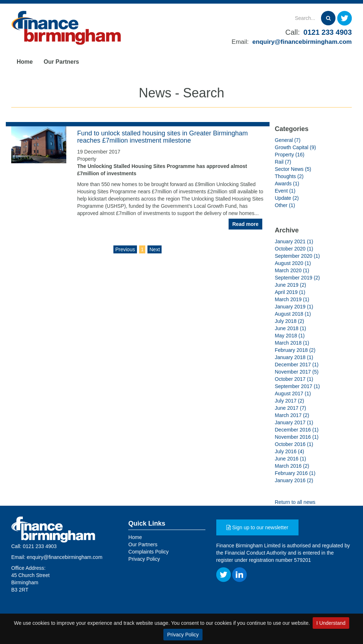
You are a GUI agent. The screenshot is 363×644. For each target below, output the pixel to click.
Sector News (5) (293, 169)
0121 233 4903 (328, 32)
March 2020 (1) (292, 270)
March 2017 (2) (292, 415)
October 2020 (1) (294, 249)
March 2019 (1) (292, 299)
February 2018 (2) (295, 350)
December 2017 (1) (297, 365)
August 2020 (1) (293, 263)
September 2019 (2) (298, 278)
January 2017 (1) (294, 422)
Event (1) (285, 191)
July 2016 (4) (290, 451)
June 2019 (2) (291, 285)
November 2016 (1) (297, 437)
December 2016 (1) (297, 430)
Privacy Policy (183, 635)
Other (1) (285, 205)
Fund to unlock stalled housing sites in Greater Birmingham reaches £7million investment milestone (162, 137)
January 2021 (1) (294, 241)
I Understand (331, 623)
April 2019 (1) (290, 292)
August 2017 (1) (293, 393)
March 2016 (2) (292, 466)
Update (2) (287, 198)
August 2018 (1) (293, 314)
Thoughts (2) (289, 176)
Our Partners (61, 62)
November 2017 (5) (297, 372)
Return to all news (295, 502)
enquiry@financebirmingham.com (302, 42)
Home (25, 62)
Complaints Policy (148, 552)
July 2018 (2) (290, 321)
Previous (125, 249)
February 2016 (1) (295, 473)
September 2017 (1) (298, 386)
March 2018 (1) (292, 343)
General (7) (288, 140)
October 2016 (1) (294, 444)
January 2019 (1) (294, 307)
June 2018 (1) (291, 328)
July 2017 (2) (290, 401)
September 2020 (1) (298, 256)
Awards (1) (287, 184)
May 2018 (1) (290, 336)
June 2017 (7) (291, 408)
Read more (245, 224)
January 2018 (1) (294, 357)
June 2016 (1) (291, 459)
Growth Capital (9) (296, 147)
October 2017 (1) (294, 379)
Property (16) (290, 155)
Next (155, 249)
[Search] (286, 18)
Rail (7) (283, 162)
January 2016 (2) (294, 480)
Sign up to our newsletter (257, 527)
